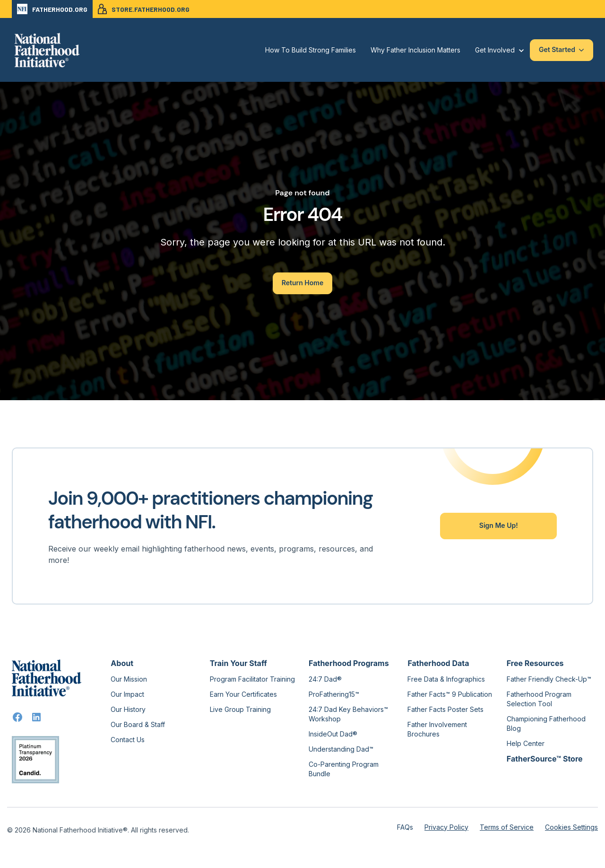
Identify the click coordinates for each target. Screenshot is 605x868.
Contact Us (128, 740)
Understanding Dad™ (341, 749)
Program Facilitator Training (252, 679)
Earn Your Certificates (243, 694)
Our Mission (129, 679)
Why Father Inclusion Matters (415, 50)
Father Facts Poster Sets (445, 709)
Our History (128, 709)
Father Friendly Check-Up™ (549, 679)
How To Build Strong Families (311, 50)
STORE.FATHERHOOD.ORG (144, 9)
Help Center (526, 743)
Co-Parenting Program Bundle (344, 769)
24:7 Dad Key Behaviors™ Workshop (348, 714)
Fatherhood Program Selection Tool (539, 699)
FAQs (405, 827)
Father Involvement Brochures (437, 729)
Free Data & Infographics (446, 679)
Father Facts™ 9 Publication (450, 694)
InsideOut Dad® (333, 734)
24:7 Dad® (325, 679)
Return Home (302, 283)
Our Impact (127, 694)
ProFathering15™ (334, 694)
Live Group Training (240, 709)
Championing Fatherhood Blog (546, 723)
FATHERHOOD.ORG (52, 9)
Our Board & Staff (138, 724)
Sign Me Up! (499, 525)
